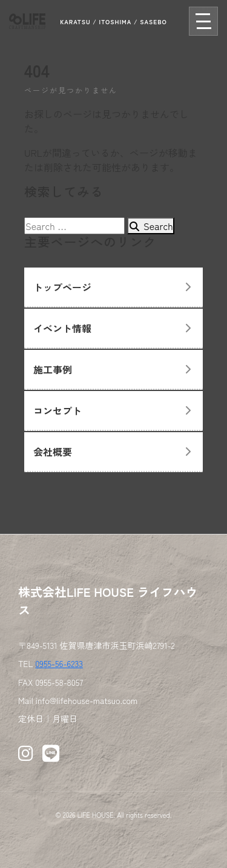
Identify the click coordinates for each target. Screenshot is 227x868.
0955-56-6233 (59, 663)
